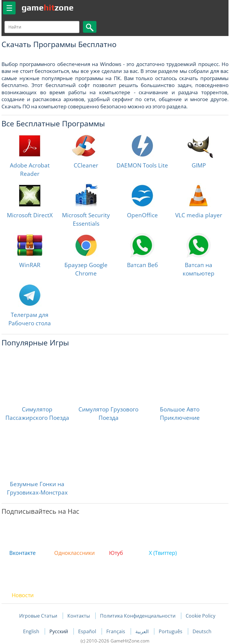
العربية (143, 631)
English (32, 631)
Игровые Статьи (38, 616)
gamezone (48, 8)
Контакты (79, 616)
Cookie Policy (201, 616)
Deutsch (202, 631)
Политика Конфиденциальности (138, 616)
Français (116, 631)
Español (88, 631)
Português (171, 631)
